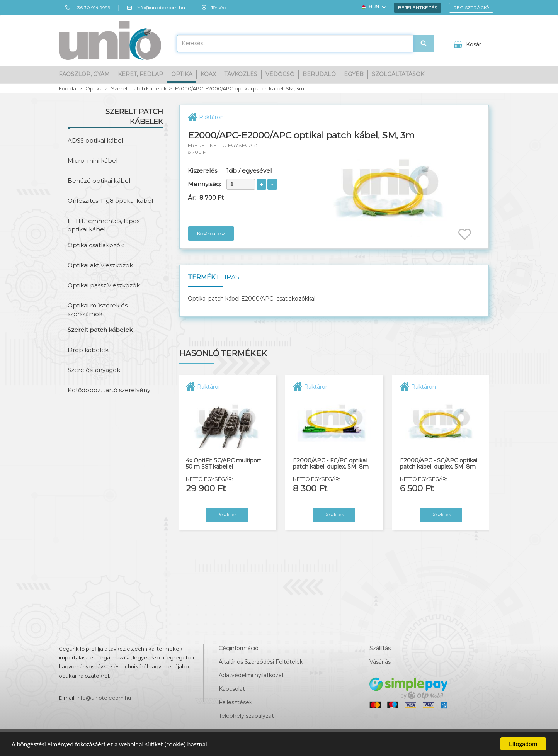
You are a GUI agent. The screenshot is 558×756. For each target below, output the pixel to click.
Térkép (213, 8)
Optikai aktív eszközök (100, 265)
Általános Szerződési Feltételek (261, 662)
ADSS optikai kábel (95, 140)
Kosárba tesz (211, 234)
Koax (208, 74)
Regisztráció (471, 8)
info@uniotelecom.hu (156, 8)
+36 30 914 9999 (88, 8)
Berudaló (319, 74)
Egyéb (354, 74)
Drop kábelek (88, 350)
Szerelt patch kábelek (139, 89)
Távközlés (241, 74)
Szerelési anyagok (94, 370)
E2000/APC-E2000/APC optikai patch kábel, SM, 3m (240, 89)
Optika (182, 74)
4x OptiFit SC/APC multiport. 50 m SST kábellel (224, 464)
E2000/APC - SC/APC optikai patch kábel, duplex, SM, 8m (439, 464)
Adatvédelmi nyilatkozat (251, 675)
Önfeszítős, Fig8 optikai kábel (110, 201)
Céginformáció (239, 648)
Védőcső (280, 74)
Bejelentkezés (418, 8)
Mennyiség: (204, 184)
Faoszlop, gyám (84, 74)
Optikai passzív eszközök (104, 285)
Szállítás (380, 648)
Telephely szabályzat (246, 716)
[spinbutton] (241, 184)
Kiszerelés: (203, 171)
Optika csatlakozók (96, 245)
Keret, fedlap (140, 74)
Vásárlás (380, 662)
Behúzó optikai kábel (99, 181)
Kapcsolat (232, 689)
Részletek (227, 515)
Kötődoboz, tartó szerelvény (109, 390)
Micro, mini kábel (93, 161)
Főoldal (68, 89)
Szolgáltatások (398, 74)
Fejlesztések (236, 702)
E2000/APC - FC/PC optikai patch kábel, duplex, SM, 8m (331, 464)
